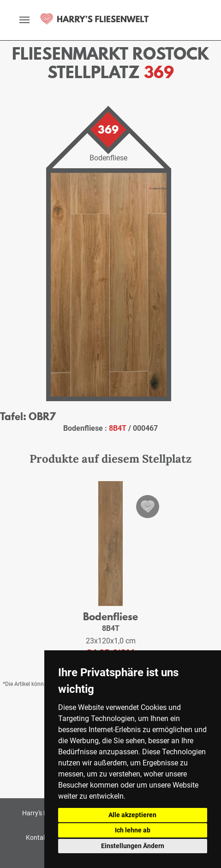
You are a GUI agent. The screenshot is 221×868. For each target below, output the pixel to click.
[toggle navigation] (24, 20)
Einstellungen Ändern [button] (133, 846)
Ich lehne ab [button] (133, 830)
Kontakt (37, 837)
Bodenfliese (110, 616)
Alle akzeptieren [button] (132, 815)
